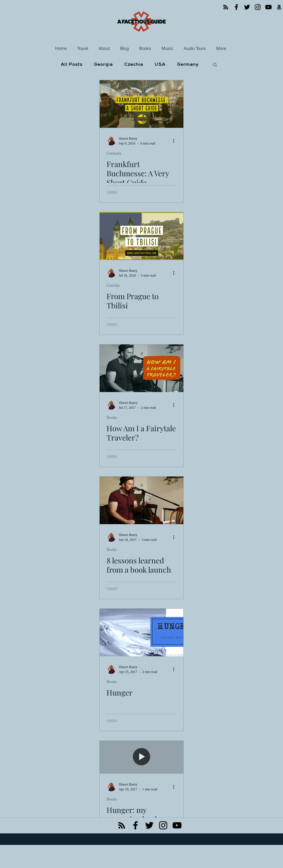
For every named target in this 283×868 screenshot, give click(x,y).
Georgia (103, 64)
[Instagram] (258, 7)
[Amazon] (279, 7)
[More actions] (176, 141)
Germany (188, 64)
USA (160, 64)
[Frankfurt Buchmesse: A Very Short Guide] (141, 104)
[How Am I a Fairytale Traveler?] (141, 368)
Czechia (134, 64)
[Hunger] (141, 632)
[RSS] (226, 7)
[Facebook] (236, 7)
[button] (83, 48)
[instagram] (163, 825)
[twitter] (149, 825)
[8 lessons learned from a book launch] (141, 500)
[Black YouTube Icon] (177, 825)
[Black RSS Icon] (122, 825)
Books (112, 418)
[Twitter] (247, 7)
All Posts (71, 64)
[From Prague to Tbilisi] (141, 236)
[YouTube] (268, 7)
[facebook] (135, 825)
